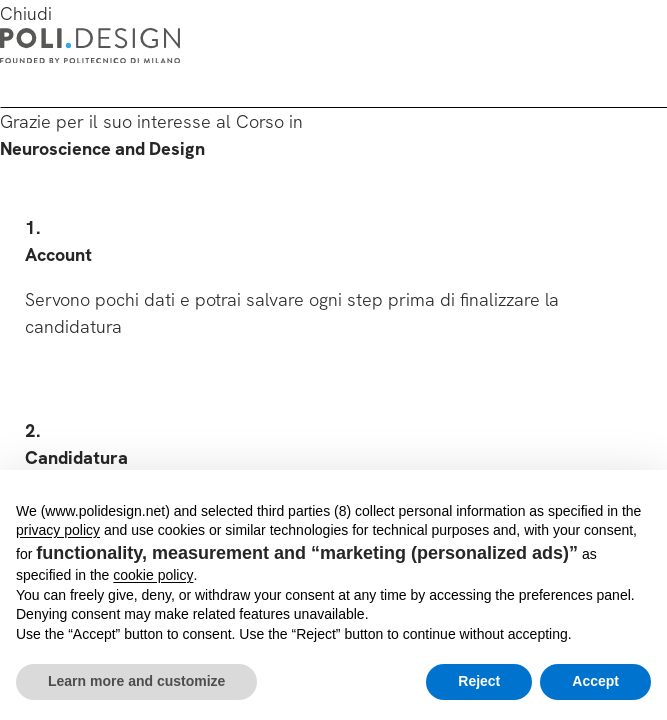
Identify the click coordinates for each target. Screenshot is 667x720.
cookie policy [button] (153, 575)
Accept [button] (595, 681)
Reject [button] (479, 681)
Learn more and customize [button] (136, 681)
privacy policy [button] (58, 530)
